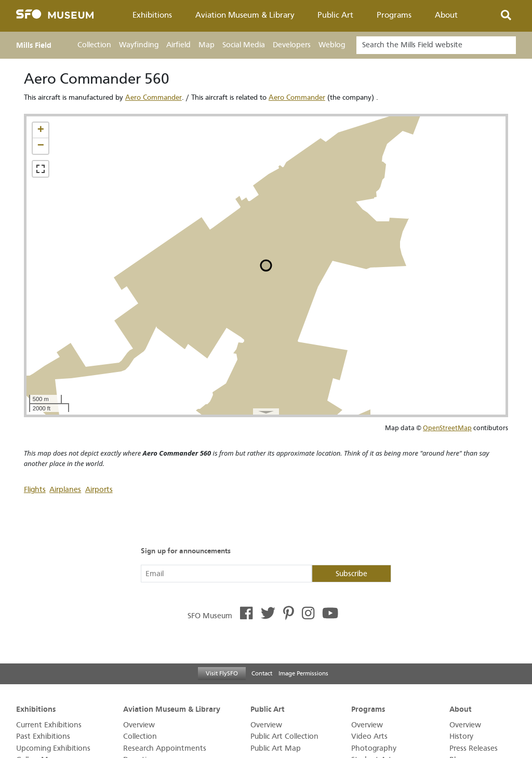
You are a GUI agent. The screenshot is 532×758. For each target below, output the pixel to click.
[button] (41, 130)
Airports (99, 490)
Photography (374, 748)
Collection (94, 45)
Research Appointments (165, 748)
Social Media (244, 45)
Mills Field (34, 45)
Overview (139, 725)
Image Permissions (303, 673)
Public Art (335, 15)
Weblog (332, 45)
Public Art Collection (284, 736)
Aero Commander (154, 97)
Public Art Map (276, 748)
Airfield (178, 45)
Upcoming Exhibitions (53, 748)
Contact (262, 673)
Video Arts (369, 736)
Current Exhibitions (49, 725)
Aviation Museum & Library (245, 15)
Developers (292, 45)
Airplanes (65, 490)
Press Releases (474, 748)
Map (207, 45)
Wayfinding (139, 45)
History (461, 736)
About (446, 15)
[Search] (436, 45)
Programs (394, 15)
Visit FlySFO (222, 673)
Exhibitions (152, 15)
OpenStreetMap (447, 428)
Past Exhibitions (43, 736)
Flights (35, 490)
